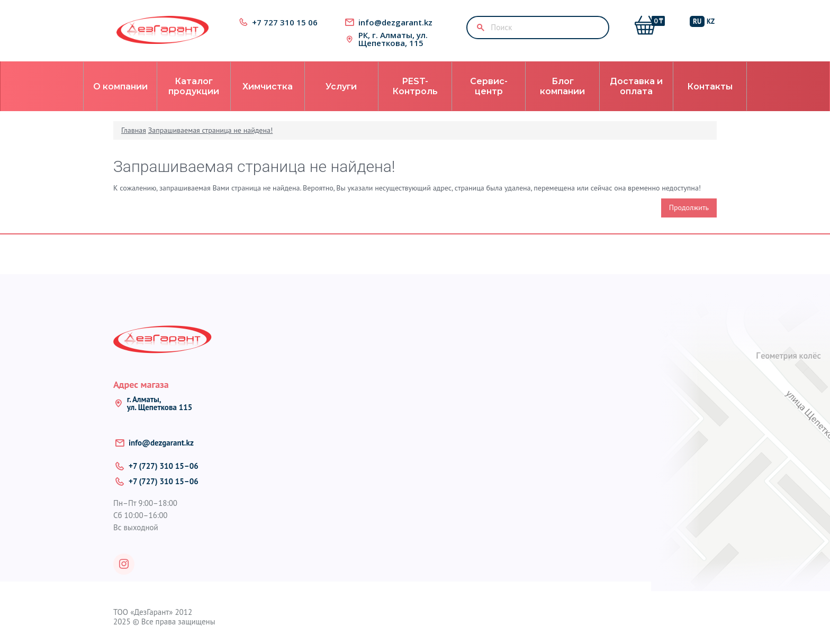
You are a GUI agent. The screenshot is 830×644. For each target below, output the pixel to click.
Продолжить (689, 207)
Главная (134, 130)
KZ (711, 21)
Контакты (710, 87)
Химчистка (268, 87)
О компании (120, 87)
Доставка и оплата (636, 86)
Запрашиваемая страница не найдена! (211, 130)
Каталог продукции (194, 86)
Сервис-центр (489, 86)
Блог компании (562, 86)
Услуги (341, 87)
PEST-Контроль (415, 86)
